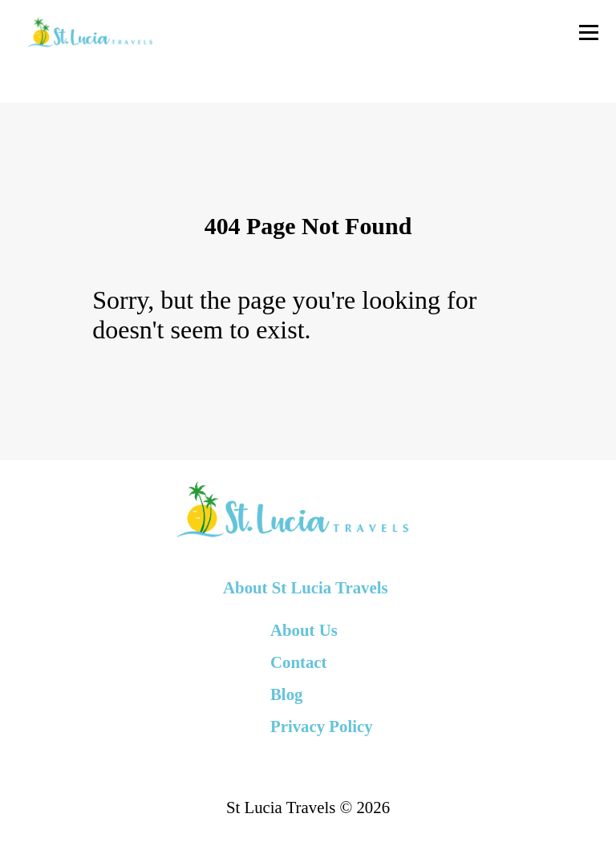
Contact (298, 662)
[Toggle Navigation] (589, 32)
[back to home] (90, 32)
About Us (304, 630)
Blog (286, 694)
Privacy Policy (322, 726)
